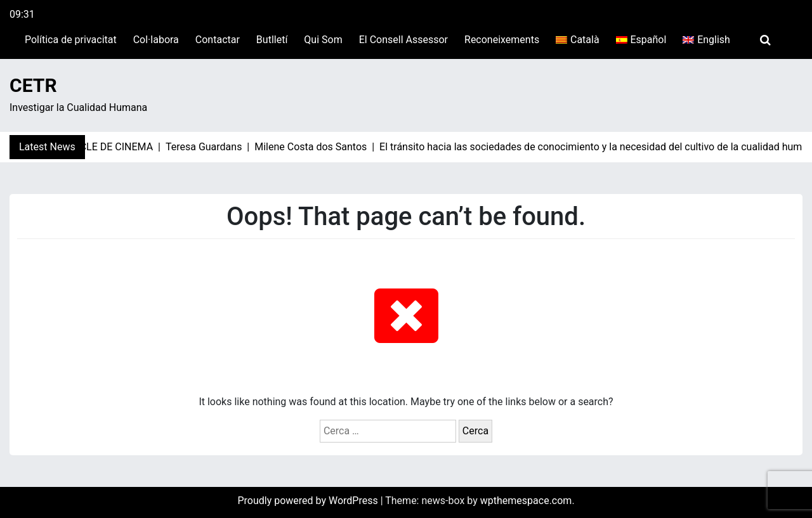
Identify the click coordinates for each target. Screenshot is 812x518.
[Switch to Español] (641, 40)
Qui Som (323, 40)
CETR (33, 85)
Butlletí (272, 40)
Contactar (218, 40)
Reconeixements (502, 40)
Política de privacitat (71, 40)
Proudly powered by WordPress (309, 501)
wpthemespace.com (526, 501)
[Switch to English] (706, 40)
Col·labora (156, 40)
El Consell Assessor (403, 40)
